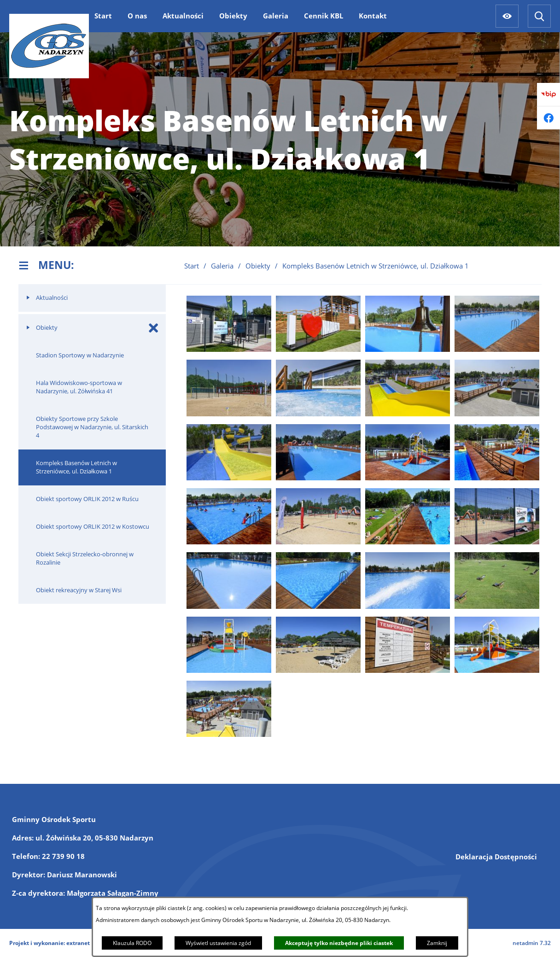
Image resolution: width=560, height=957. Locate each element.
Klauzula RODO (132, 943)
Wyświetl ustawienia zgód (218, 943)
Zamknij (437, 943)
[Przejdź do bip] (548, 94)
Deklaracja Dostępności (496, 857)
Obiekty (258, 266)
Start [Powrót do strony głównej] (192, 266)
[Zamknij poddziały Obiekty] (154, 328)
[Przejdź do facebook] (548, 118)
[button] (229, 349)
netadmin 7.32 (532, 943)
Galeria (222, 266)
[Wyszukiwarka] (539, 16)
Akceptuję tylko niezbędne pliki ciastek (339, 943)
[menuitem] (103, 16)
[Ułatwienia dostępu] (507, 16)
